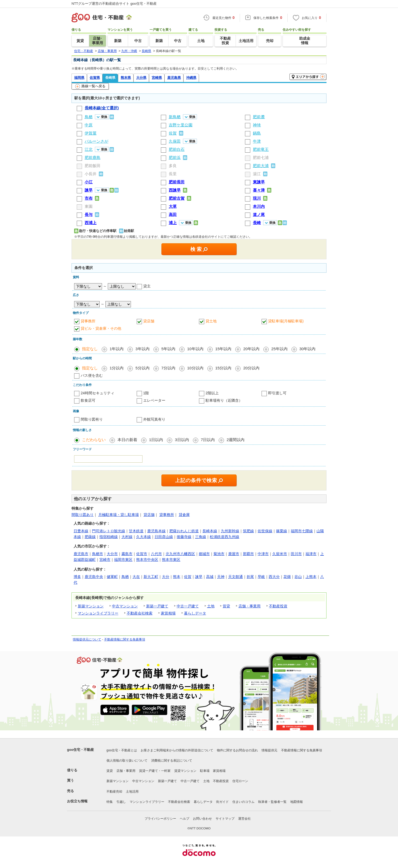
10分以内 (195, 368)
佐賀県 (95, 78)
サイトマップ (225, 819)
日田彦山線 (164, 537)
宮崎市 (105, 560)
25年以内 (279, 349)
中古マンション (125, 606)
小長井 (91, 174)
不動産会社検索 (140, 613)
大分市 (112, 554)
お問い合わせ (202, 819)
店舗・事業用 (249, 606)
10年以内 (195, 349)
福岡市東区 (123, 560)
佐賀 (188, 577)
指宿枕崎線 (109, 537)
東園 (89, 206)
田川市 (296, 554)
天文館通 (236, 577)
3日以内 (182, 440)
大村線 (127, 537)
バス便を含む (92, 375)
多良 (173, 166)
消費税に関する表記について (172, 761)
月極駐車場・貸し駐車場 (119, 515)
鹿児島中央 (94, 577)
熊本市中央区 (147, 560)
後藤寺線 (184, 537)
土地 (211, 606)
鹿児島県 (174, 78)
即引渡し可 (277, 393)
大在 (136, 577)
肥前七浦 (261, 157)
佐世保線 (265, 531)
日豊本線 (81, 531)
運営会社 (244, 819)
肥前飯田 (93, 166)
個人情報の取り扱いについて (127, 761)
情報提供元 (269, 750)
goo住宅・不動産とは (122, 750)
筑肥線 (248, 531)
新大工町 (151, 577)
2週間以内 (236, 440)
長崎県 (110, 78)
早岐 (261, 577)
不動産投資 (278, 606)
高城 (210, 577)
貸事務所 (88, 321)
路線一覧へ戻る (90, 86)
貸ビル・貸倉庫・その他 (101, 328)
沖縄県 (191, 78)
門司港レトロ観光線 (109, 531)
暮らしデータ (195, 613)
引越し (121, 802)
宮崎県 (157, 78)
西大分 (274, 577)
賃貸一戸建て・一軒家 (155, 771)
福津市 (311, 554)
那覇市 (248, 554)
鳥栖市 (98, 554)
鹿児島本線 (156, 531)
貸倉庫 (184, 515)
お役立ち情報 (77, 801)
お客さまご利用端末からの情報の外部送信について (177, 750)
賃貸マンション (185, 771)
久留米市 (280, 554)
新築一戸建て (157, 606)
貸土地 (211, 321)
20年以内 (251, 349)
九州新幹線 (230, 531)
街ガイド (222, 802)
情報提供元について (87, 639)
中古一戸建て (188, 606)
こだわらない (94, 440)
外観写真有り (154, 419)
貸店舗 (149, 321)
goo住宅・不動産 (80, 750)
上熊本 (311, 577)
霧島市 (127, 554)
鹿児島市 (81, 554)
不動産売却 (114, 792)
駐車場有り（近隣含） (224, 400)
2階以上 (212, 393)
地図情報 (297, 802)
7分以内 (168, 368)
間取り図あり (83, 515)
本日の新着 (127, 440)
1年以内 (117, 349)
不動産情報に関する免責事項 (125, 639)
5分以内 (142, 368)
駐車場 (205, 771)
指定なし (90, 349)
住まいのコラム (243, 802)
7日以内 (208, 440)
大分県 (141, 78)
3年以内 (142, 349)
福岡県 (79, 78)
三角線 (201, 537)
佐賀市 (142, 554)
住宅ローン (240, 781)
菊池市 (219, 554)
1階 (146, 393)
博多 (77, 577)
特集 (110, 802)
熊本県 (126, 78)
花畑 (287, 577)
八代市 (156, 554)
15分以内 (223, 368)
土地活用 (132, 792)
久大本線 (144, 537)
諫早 (199, 577)
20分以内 (251, 368)
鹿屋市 (234, 554)
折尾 (250, 577)
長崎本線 (210, 531)
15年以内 (223, 349)
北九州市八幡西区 (180, 554)
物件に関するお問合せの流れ (237, 750)
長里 (173, 174)
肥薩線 (90, 537)
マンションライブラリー (98, 613)
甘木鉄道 (136, 531)
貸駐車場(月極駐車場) (286, 321)
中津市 (263, 554)
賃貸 (226, 606)
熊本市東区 (171, 560)
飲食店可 (88, 400)
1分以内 (117, 368)
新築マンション (91, 606)
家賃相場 (168, 613)
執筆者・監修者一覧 (272, 802)
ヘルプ (185, 819)
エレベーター (154, 400)
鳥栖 (125, 577)
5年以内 (168, 349)
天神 (221, 577)
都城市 (204, 554)
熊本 (177, 577)
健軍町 (112, 577)
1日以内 (156, 440)
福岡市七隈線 (302, 531)
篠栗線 (282, 531)
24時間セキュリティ (98, 393)
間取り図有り (92, 419)
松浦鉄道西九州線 (224, 537)
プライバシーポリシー (160, 819)
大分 (166, 577)
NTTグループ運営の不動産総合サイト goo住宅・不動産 (114, 4)
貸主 (147, 286)
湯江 (257, 174)
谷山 (298, 577)
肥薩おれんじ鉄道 (184, 531)
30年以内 (308, 349)
